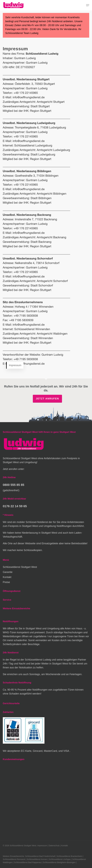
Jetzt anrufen (47, 399)
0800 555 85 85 (14, 485)
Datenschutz (54, 846)
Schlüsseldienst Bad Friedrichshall (40, 856)
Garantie (8, 572)
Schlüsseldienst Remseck (14, 859)
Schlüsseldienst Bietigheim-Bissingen (59, 862)
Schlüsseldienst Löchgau (60, 859)
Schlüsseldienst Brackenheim (69, 856)
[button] (88, 5)
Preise (6, 582)
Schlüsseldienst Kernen (37, 859)
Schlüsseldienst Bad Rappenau (28, 862)
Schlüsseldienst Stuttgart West (20, 567)
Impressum (42, 846)
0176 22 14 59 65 (15, 506)
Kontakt (7, 577)
